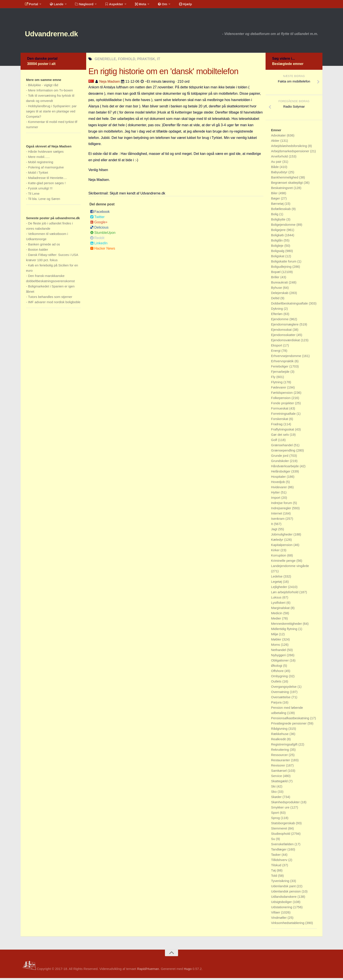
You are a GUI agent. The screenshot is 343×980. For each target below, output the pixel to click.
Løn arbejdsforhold (285, 594)
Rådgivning (280, 731)
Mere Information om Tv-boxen (50, 92)
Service (277, 778)
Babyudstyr (280, 174)
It (272, 526)
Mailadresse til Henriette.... (47, 180)
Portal (31, 5)
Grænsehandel (282, 447)
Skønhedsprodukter (286, 804)
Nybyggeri (279, 657)
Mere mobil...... (39, 159)
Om (154, 5)
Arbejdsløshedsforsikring (289, 148)
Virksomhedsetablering (288, 925)
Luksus (277, 599)
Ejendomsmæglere (285, 326)
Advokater (279, 137)
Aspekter (109, 5)
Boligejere (279, 232)
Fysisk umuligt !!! (40, 190)
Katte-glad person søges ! (47, 185)
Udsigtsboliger (282, 904)
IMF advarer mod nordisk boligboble (54, 304)
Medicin (277, 615)
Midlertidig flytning (285, 631)
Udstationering (282, 909)
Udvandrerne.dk (59, 35)
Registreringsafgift (285, 746)
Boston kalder (38, 251)
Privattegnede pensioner (289, 725)
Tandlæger (279, 851)
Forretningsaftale (284, 416)
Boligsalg (278, 253)
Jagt (275, 531)
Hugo (188, 971)
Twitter (97, 219)
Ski (274, 788)
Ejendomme (280, 321)
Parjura (277, 704)
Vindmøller (279, 920)
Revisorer (278, 767)
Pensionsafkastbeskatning (290, 720)
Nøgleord (80, 5)
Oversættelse (281, 699)
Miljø (275, 636)
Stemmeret (280, 830)
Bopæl (276, 274)
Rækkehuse (280, 736)
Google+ (99, 224)
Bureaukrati (280, 284)
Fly (274, 379)
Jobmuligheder (282, 536)
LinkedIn (99, 245)
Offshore (278, 673)
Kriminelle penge (284, 563)
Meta (134, 5)
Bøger (276, 200)
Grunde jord (280, 458)
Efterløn (277, 316)
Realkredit (279, 741)
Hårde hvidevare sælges (46, 153)
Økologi (277, 668)
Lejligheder (280, 589)
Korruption (279, 557)
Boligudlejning (282, 269)
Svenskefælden (283, 846)
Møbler (277, 641)
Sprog (276, 820)
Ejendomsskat (282, 332)
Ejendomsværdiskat (286, 342)
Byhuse (277, 290)
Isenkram (278, 521)
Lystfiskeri (279, 605)
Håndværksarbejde (285, 468)
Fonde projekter (283, 405)
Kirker (276, 552)
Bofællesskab (281, 211)
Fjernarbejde (281, 374)
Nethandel (279, 652)
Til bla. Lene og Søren (44, 201)
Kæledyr (278, 542)
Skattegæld (280, 783)
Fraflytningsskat (283, 431)
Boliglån (277, 242)
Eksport (277, 347)
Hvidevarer (279, 489)
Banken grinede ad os (44, 246)
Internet (277, 515)
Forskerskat (280, 421)
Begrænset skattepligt (287, 185)
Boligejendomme (284, 227)
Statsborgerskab (283, 825)
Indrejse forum (282, 505)
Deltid (276, 300)
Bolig (275, 216)
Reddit (97, 240)
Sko (274, 794)
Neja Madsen (110, 83)
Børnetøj (278, 206)
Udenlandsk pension (286, 893)
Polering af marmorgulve (46, 169)
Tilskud (277, 867)
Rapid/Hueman (148, 971)
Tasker (276, 857)
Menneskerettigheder (287, 626)
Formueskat (280, 410)
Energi (276, 353)
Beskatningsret (282, 190)
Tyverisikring (281, 883)
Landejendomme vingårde (290, 568)
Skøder (277, 799)
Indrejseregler (282, 510)
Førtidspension (282, 395)
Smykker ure (281, 809)
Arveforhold (280, 158)
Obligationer (280, 662)
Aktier (276, 143)
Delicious (99, 230)
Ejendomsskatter (284, 337)
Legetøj (277, 584)
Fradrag (277, 426)
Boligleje (278, 248)
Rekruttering (280, 752)
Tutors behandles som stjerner (50, 299)
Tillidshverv (280, 862)
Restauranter (281, 762)
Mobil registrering (41, 164)
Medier (276, 620)
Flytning (277, 384)
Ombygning (280, 678)
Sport (275, 815)
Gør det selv (280, 437)
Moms (276, 647)
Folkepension (281, 400)
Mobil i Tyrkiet (38, 174)
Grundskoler (280, 463)
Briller (276, 279)
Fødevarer (279, 389)
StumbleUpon (103, 235)
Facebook (100, 214)
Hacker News (103, 251)
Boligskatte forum (284, 263)
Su (274, 841)
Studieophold (281, 836)
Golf (275, 442)
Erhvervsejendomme (287, 358)
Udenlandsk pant (284, 888)
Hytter (276, 494)
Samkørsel (279, 773)
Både (275, 169)
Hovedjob (278, 484)
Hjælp (175, 5)
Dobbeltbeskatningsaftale (290, 305)
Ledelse (277, 578)
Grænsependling (284, 452)
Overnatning (280, 694)
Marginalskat (281, 610)
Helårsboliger (281, 473)
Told (275, 878)
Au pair (277, 164)
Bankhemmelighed (285, 179)
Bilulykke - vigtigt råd (43, 87)
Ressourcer (280, 757)
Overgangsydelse (284, 689)
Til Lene (34, 195)
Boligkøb (278, 237)
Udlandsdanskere (284, 899)
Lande (54, 5)
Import (276, 500)
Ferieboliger (280, 368)
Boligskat (278, 258)
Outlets (277, 683)
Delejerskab (280, 295)
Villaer (276, 914)
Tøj (274, 872)
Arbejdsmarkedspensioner (290, 153)
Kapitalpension (282, 547)
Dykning (277, 311)
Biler (275, 195)
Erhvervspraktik (283, 363)
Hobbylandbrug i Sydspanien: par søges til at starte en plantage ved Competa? (51, 113)
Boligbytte (279, 221)
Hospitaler (279, 479)
